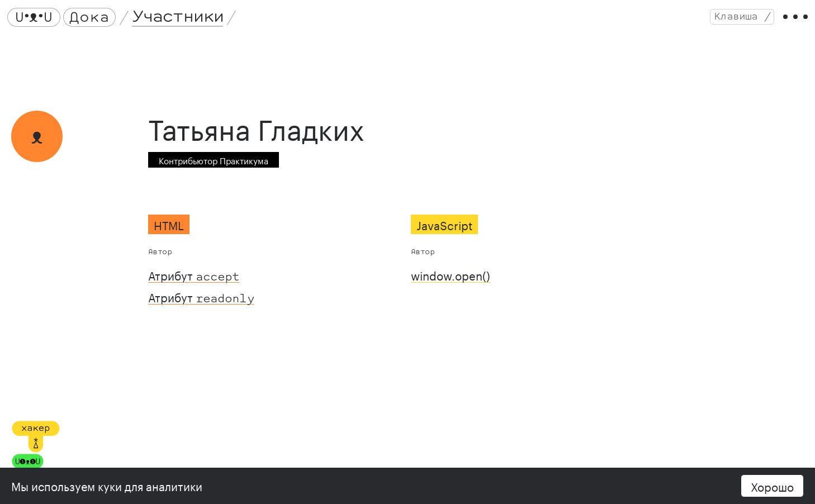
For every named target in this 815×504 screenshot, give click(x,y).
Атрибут (194, 283)
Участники (182, 21)
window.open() (451, 283)
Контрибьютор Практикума (214, 169)
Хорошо (772, 486)
